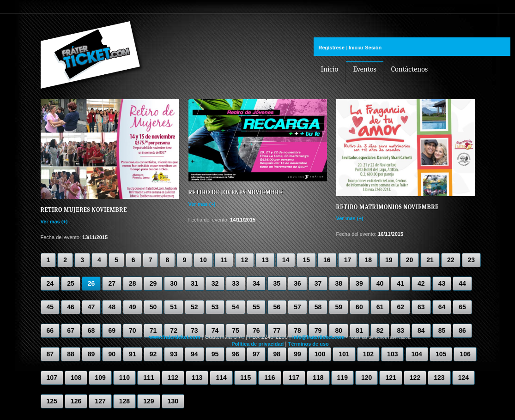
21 (430, 260)
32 (215, 283)
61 (380, 307)
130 (173, 401)
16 (327, 260)
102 (368, 354)
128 (124, 401)
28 (133, 283)
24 (50, 283)
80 (339, 330)
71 (153, 330)
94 (194, 354)
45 (50, 307)
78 (297, 330)
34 (256, 283)
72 (174, 330)
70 (133, 330)
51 (174, 307)
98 (277, 354)
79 (318, 330)
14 (286, 260)
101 (344, 354)
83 (400, 330)
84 (421, 330)
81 (359, 330)
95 (215, 354)
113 (197, 378)
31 (194, 283)
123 (439, 378)
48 (112, 307)
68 (91, 330)
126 (76, 401)
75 (236, 330)
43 (442, 283)
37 (318, 283)
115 (245, 378)
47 (91, 307)
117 (294, 378)
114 (221, 378)
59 (339, 307)
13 (265, 260)
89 (91, 354)
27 (112, 283)
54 (236, 307)
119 (342, 378)
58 (318, 307)
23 (472, 260)
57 (297, 307)
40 (380, 283)
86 (462, 330)
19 (389, 260)
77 (277, 330)
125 (52, 401)
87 (50, 354)
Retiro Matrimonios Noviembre (388, 207)
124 (463, 378)
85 (442, 330)
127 (100, 401)
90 (112, 354)
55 (256, 307)
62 (400, 307)
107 (52, 378)
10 (203, 260)
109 (100, 378)
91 (133, 354)
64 (442, 307)
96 (236, 354)
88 (71, 354)
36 (297, 283)
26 (91, 283)
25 (71, 283)
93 (174, 354)
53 (215, 307)
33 (236, 283)
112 (173, 378)
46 (71, 307)
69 (112, 330)
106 (465, 354)
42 (421, 283)
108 (76, 378)
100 (320, 354)
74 (215, 330)
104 (417, 354)
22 (451, 260)
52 (194, 307)
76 (256, 330)
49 (133, 307)
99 (297, 354)
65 (462, 307)
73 (194, 330)
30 (174, 283)
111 (148, 378)
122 (415, 378)
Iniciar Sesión (365, 48)
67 (71, 330)
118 (318, 378)
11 (224, 260)
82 (380, 330)
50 (153, 307)
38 (339, 283)
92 (153, 354)
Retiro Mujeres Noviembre (84, 210)
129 (148, 401)
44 (462, 283)
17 (348, 260)
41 (400, 283)
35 (277, 283)
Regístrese (332, 48)
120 (367, 378)
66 (50, 330)
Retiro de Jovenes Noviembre (236, 192)
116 (270, 378)
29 (153, 283)
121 (391, 378)
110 (124, 378)
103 (392, 354)
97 (256, 354)
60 (359, 307)
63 (421, 307)
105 (441, 354)
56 (277, 307)
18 (368, 260)
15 (306, 260)
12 (245, 260)
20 (410, 260)
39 (359, 283)
